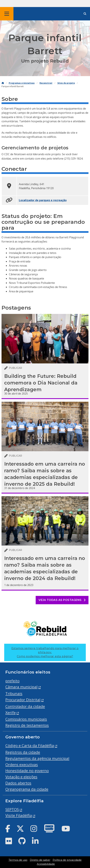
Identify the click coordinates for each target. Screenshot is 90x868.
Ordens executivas (22, 765)
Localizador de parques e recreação (43, 200)
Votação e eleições (21, 777)
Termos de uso (18, 860)
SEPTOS (12, 809)
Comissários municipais (26, 719)
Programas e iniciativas (22, 83)
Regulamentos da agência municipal (37, 758)
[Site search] (85, 14)
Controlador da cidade (25, 706)
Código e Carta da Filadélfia (30, 745)
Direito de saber (40, 860)
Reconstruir (46, 83)
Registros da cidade (23, 752)
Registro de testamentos (27, 725)
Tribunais (14, 693)
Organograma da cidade (27, 789)
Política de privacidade (67, 860)
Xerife (11, 713)
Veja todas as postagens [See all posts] (62, 600)
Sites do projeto (66, 83)
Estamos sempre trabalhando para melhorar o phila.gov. (45, 652)
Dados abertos (18, 783)
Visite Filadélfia (19, 815)
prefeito (12, 681)
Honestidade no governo (27, 771)
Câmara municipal (21, 687)
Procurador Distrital (23, 700)
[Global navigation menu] (7, 14)
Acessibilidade (46, 864)
